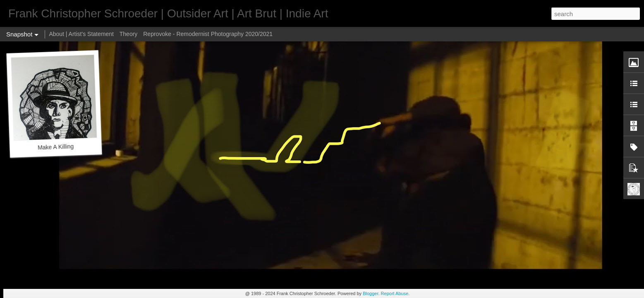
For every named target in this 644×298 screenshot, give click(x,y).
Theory (129, 34)
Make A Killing (56, 147)
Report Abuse (395, 293)
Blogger (370, 293)
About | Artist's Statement (81, 34)
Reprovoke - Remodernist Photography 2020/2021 (208, 34)
